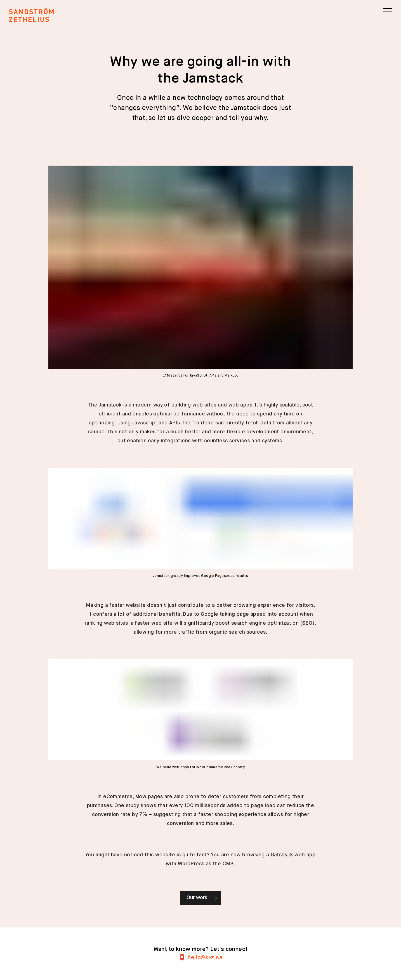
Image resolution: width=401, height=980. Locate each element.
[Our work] (200, 903)
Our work (202, 898)
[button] (388, 11)
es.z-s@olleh (205, 958)
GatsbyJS (282, 855)
